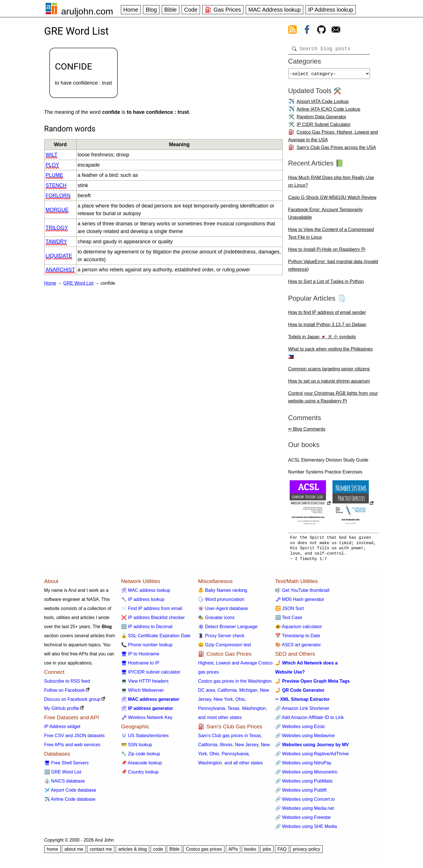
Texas (233, 711)
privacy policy (306, 851)
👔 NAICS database (65, 783)
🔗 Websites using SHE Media (306, 829)
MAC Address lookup (274, 10)
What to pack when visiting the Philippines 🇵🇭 (331, 355)
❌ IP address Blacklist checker (153, 620)
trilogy (57, 228)
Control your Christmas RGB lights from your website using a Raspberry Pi (333, 399)
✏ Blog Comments (307, 431)
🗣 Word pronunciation (221, 602)
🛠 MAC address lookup (146, 593)
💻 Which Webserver (142, 692)
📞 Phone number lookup (147, 647)
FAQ (282, 851)
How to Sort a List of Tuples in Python (326, 284)
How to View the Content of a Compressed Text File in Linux (331, 236)
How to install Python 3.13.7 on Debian (327, 327)
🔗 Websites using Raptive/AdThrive (312, 756)
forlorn (58, 196)
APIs (233, 851)
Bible (171, 10)
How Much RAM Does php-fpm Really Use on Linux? (331, 184)
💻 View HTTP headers (145, 683)
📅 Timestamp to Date (298, 638)
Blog (151, 10)
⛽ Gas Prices (223, 10)
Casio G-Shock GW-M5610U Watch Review (332, 200)
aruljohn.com (87, 11)
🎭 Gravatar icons (216, 620)
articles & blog (133, 851)
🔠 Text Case (289, 620)
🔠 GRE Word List (63, 774)
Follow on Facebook (65, 692)
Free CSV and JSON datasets (74, 738)
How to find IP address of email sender (327, 315)
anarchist (60, 270)
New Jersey (247, 747)
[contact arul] (336, 31)
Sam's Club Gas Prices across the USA (336, 150)
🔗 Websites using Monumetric (307, 774)
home (52, 851)
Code (191, 10)
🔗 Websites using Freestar (303, 820)
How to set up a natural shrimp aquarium (329, 383)
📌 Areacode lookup (142, 765)
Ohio (240, 702)
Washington (254, 711)
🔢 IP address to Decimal (147, 629)
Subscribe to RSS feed (67, 683)
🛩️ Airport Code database (70, 792)
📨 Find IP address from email (152, 611)
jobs (267, 851)
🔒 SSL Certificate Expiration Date (156, 638)
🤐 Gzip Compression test (224, 647)
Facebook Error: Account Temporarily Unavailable (326, 216)
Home (131, 10)
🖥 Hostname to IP (140, 665)
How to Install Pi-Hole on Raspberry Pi (327, 252)
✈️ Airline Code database (70, 801)
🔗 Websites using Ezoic (300, 729)
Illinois (226, 747)
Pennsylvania (212, 711)
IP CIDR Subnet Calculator (324, 127)
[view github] (321, 31)
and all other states (244, 765)
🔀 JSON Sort (290, 611)
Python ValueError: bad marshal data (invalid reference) (333, 268)
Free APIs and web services (72, 747)
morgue (57, 210)
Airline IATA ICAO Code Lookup (329, 111)
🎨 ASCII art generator (298, 647)
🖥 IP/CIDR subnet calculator (151, 674)
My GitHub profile (62, 711)
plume (54, 175)
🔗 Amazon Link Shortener (302, 711)
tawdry (56, 242)
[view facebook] (307, 31)
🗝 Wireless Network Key (147, 720)
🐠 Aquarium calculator (299, 629)
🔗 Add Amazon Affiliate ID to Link (310, 720)
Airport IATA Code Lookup (323, 104)
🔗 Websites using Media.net (305, 811)
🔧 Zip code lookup (141, 756)
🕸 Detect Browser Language (228, 629)
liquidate (59, 256)
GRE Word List (78, 283)
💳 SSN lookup (137, 747)
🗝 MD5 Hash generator (300, 602)
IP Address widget (62, 729)
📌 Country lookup (140, 774)
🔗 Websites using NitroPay (303, 765)
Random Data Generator (322, 119)
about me (74, 851)
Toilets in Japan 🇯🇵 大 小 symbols (322, 339)
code (158, 851)
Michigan (248, 692)
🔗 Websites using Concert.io (305, 801)
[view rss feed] (292, 31)
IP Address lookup (331, 10)
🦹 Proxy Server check (221, 638)
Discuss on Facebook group (72, 702)
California (227, 692)
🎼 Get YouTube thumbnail (302, 593)
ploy (52, 165)
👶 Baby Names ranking (223, 593)
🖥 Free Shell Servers (67, 765)
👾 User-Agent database (223, 611)
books (250, 851)
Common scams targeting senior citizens (329, 371)
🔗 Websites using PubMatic (304, 783)
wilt (52, 155)
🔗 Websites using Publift (301, 792)
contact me (101, 851)
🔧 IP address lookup (143, 602)
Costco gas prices (204, 851)
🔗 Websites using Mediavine (305, 738)
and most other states (220, 720)
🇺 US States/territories (145, 738)
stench (56, 185)
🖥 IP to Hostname (140, 656)
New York (223, 702)
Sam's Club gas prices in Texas (230, 738)
